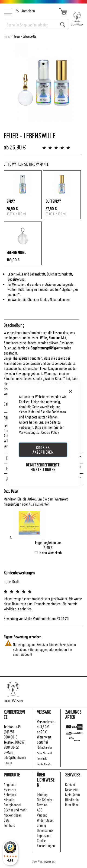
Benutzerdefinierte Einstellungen (43, 467)
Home (7, 36)
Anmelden (25, 11)
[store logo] (75, 19)
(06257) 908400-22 (15, 744)
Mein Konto (72, 794)
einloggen (41, 649)
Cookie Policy (50, 432)
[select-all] (39, 504)
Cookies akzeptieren (43, 450)
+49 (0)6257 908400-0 (12, 732)
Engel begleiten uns (48, 542)
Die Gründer (45, 800)
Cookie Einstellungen (46, 843)
